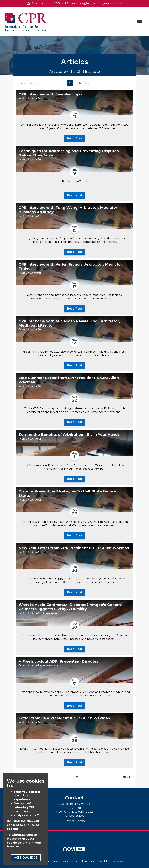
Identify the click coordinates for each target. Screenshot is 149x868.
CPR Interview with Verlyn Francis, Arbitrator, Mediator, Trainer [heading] (71, 267)
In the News (51, 613)
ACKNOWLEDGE (26, 858)
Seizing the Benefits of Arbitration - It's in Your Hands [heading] (69, 435)
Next (128, 777)
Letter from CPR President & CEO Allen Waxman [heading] (64, 718)
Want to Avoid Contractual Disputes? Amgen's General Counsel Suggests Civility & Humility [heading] (70, 607)
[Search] (70, 83)
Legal (120, 861)
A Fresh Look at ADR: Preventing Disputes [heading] (59, 661)
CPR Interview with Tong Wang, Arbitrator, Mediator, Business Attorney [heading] (68, 210)
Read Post (75, 138)
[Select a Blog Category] (104, 83)
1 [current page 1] (72, 777)
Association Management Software (74, 850)
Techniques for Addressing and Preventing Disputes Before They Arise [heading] (69, 153)
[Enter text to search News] (43, 83)
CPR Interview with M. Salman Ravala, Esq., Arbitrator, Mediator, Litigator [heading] (69, 323)
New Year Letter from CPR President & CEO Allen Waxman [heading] (74, 548)
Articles (37, 98)
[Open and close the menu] (98, 22)
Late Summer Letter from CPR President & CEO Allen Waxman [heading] (69, 380)
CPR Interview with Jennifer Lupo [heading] (50, 94)
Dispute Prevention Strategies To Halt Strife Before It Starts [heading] (69, 493)
